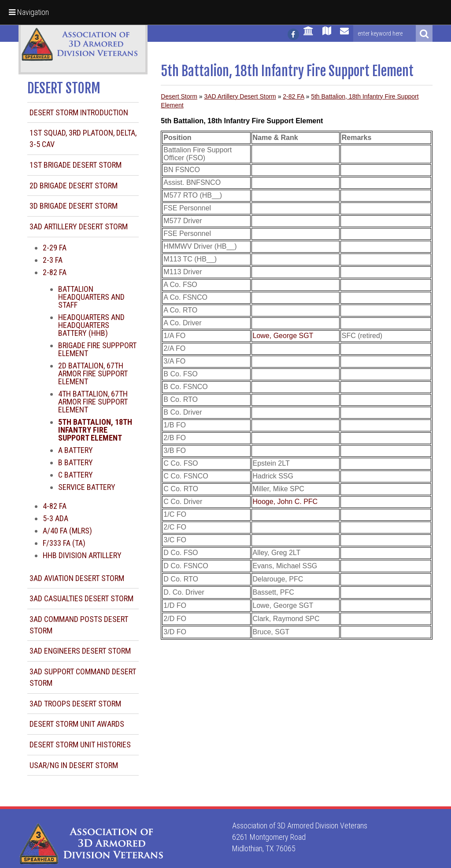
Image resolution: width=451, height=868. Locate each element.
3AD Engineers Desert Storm (80, 651)
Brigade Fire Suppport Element (97, 349)
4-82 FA (55, 506)
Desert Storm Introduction (79, 112)
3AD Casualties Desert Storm (81, 598)
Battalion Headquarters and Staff (91, 297)
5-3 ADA (55, 518)
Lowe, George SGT (283, 336)
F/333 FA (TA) (64, 543)
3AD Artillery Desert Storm (79, 226)
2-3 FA (53, 260)
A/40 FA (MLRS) (67, 531)
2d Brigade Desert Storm (74, 186)
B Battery (76, 462)
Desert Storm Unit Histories (80, 745)
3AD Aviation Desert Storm (77, 578)
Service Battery (87, 487)
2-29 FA (55, 248)
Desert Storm (179, 96)
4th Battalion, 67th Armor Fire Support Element (93, 402)
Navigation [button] (29, 12)
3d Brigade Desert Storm (74, 206)
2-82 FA (55, 272)
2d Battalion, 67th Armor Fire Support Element (93, 373)
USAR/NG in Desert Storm (74, 765)
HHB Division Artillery (82, 555)
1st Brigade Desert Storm (76, 165)
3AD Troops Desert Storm (75, 704)
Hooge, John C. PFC (285, 502)
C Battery (76, 475)
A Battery (76, 450)
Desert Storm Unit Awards (77, 724)
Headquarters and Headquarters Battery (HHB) (91, 325)
